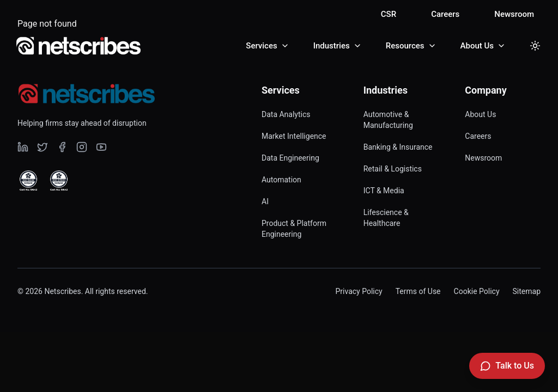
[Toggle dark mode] (535, 46)
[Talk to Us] (507, 366)
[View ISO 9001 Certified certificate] (28, 181)
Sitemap (527, 291)
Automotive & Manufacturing (388, 120)
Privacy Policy (359, 291)
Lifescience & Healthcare (386, 218)
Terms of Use (418, 291)
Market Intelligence (294, 136)
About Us (480, 114)
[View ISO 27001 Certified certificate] (59, 181)
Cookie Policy (477, 291)
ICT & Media (384, 191)
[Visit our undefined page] (23, 147)
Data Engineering (290, 158)
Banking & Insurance (398, 147)
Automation (281, 180)
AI (265, 201)
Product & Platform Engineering (294, 229)
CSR (389, 14)
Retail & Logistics (393, 169)
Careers (445, 14)
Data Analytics (286, 114)
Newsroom (514, 14)
